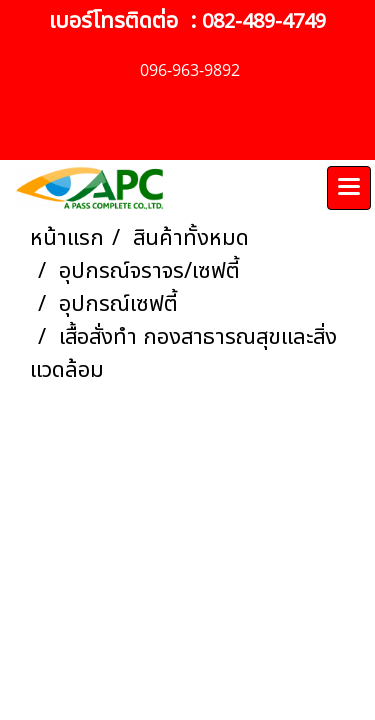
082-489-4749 (264, 22)
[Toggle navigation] (349, 188)
